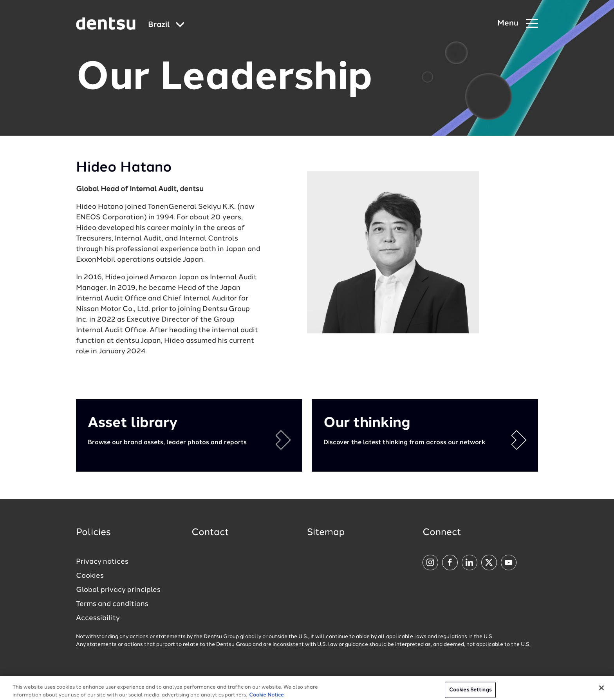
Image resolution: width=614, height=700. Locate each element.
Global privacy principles (118, 590)
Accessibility (98, 618)
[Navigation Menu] (518, 24)
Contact (210, 533)
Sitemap (326, 533)
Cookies (90, 576)
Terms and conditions (112, 604)
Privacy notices (102, 562)
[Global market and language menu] (166, 25)
